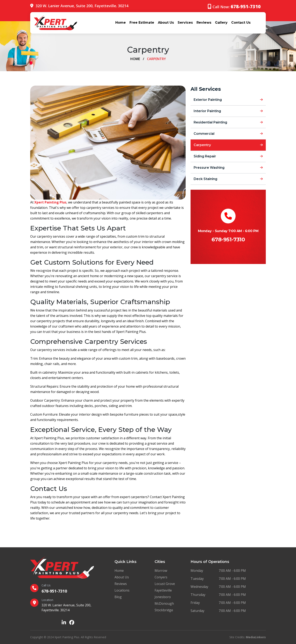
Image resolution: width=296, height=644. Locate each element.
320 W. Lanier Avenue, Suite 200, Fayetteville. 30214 (82, 6)
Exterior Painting (228, 100)
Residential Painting (228, 122)
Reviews (204, 23)
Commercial (228, 134)
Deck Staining (228, 179)
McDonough (164, 603)
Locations (122, 590)
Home (121, 23)
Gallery (221, 23)
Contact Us (241, 23)
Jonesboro (163, 597)
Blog (118, 597)
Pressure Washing (228, 168)
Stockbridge (164, 610)
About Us (166, 23)
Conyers (161, 577)
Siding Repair (228, 156)
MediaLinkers (256, 637)
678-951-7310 (228, 239)
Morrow (161, 571)
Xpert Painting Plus (50, 202)
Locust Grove (165, 584)
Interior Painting (228, 111)
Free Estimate (142, 23)
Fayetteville (163, 590)
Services (185, 23)
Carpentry (228, 145)
